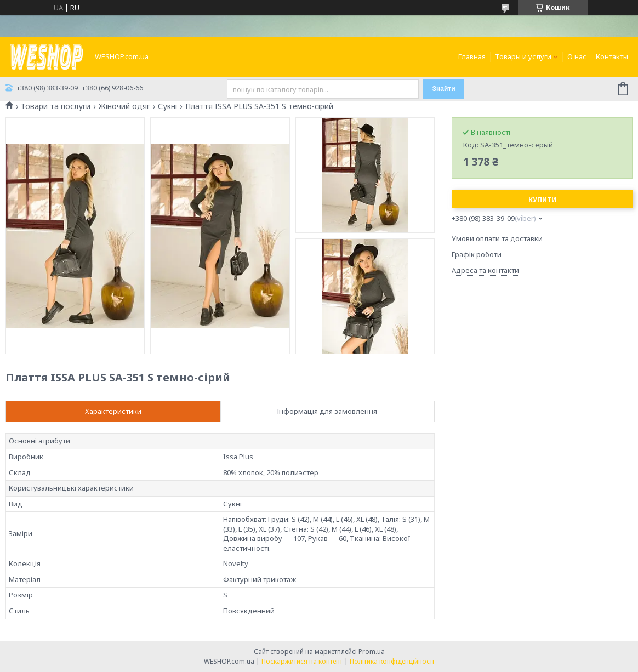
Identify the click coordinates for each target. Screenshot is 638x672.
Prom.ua (372, 651)
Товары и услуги (523, 56)
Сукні (167, 106)
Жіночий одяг (124, 106)
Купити (542, 200)
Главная (472, 56)
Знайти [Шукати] (443, 89)
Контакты (612, 56)
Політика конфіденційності (392, 661)
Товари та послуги (56, 106)
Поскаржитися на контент (302, 661)
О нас (577, 56)
